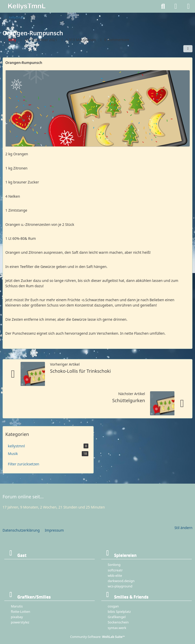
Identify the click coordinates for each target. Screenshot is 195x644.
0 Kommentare (117, 40)
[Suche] (163, 6)
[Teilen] (188, 49)
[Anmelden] (176, 6)
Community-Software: (97, 637)
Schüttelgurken (129, 400)
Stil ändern (183, 528)
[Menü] (188, 6)
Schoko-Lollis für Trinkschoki (80, 371)
